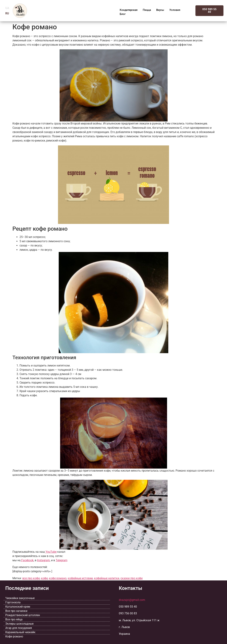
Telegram (62, 560)
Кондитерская (129, 10)
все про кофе (31, 578)
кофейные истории (80, 578)
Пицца (147, 10)
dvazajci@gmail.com (132, 600)
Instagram (43, 560)
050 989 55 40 (209, 11)
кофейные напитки (107, 578)
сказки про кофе (132, 578)
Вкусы (160, 10)
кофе (44, 578)
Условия (175, 10)
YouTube (51, 552)
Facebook (27, 560)
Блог (123, 14)
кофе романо (58, 578)
